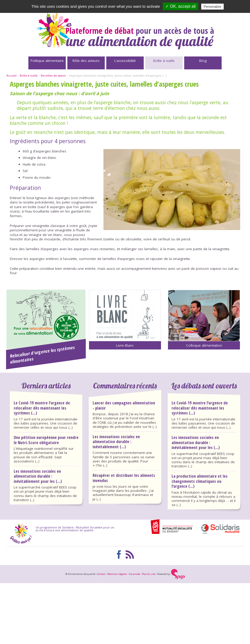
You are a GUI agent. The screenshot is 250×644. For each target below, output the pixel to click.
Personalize (213, 7)
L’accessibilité (125, 61)
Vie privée (134, 574)
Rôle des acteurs (86, 61)
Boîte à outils (164, 61)
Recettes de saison (53, 75)
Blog (203, 61)
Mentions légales (117, 574)
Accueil (11, 75)
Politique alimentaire (47, 61)
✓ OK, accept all (180, 6)
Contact (101, 574)
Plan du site (149, 574)
